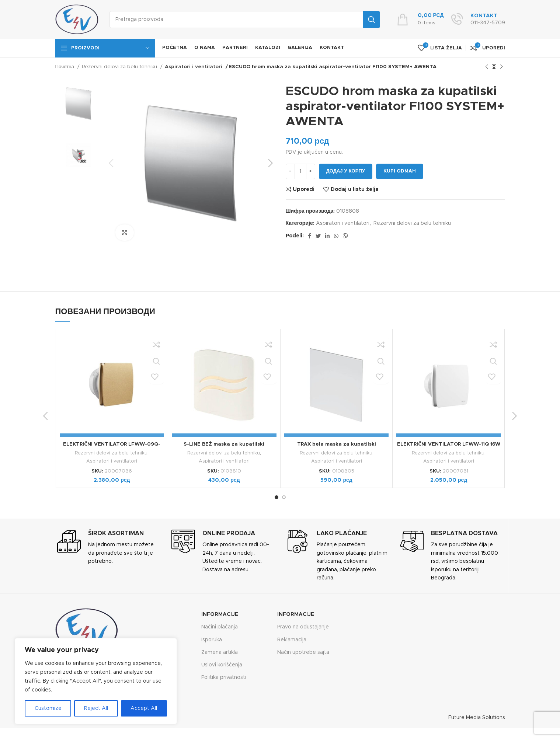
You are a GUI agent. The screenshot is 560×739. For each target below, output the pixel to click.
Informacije (220, 614)
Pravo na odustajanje (303, 627)
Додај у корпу (346, 171)
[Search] (245, 20)
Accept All (144, 708)
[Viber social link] (345, 236)
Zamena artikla (220, 652)
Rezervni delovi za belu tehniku (120, 67)
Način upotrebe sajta (303, 652)
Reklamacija (292, 639)
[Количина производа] (300, 171)
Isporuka (212, 639)
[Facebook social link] (309, 236)
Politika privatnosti (224, 677)
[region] (96, 681)
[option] (79, 103)
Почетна (65, 67)
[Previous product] (487, 67)
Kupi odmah (400, 171)
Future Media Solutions (477, 717)
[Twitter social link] (318, 236)
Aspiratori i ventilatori (191, 67)
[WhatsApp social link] (336, 236)
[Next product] (501, 67)
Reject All (96, 708)
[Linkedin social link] (327, 236)
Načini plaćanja (220, 627)
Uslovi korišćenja (222, 665)
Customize (48, 708)
